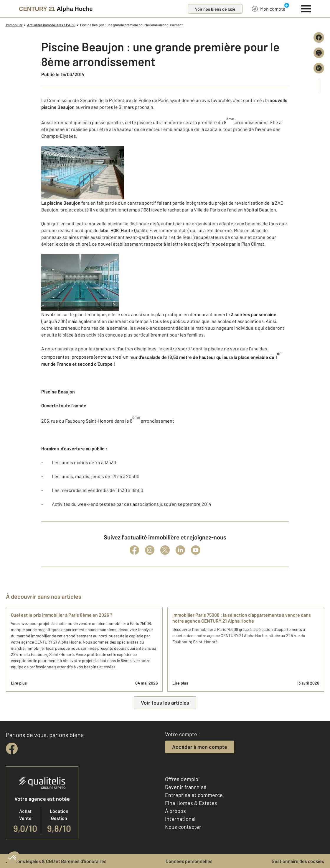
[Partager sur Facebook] (319, 37)
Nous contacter (183, 827)
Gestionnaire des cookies (298, 861)
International (180, 819)
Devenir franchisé (186, 787)
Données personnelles (189, 861)
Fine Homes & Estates (191, 803)
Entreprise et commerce (194, 795)
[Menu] (306, 8)
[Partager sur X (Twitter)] (319, 53)
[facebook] (12, 749)
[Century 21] (56, 9)
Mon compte (269, 9)
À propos (175, 811)
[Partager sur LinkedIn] (319, 68)
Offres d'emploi (182, 779)
